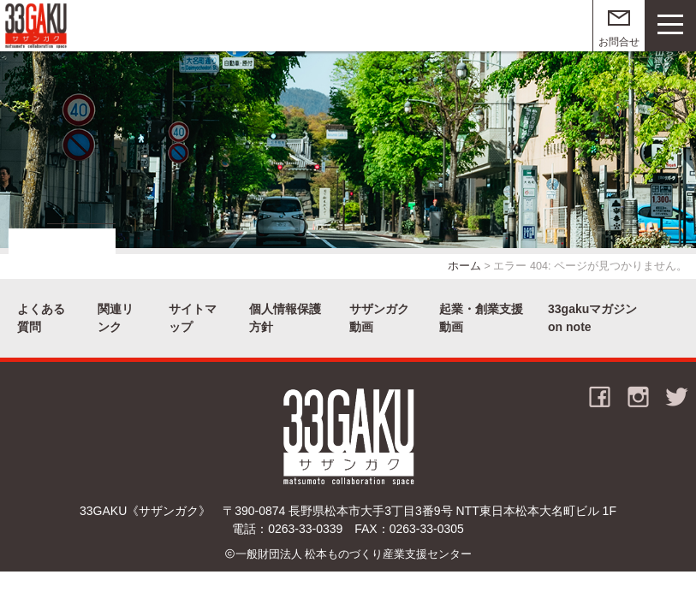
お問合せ (619, 42)
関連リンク (116, 318)
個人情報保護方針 (285, 318)
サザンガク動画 (379, 318)
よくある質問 (41, 318)
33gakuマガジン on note (592, 318)
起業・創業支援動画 (481, 318)
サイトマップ (193, 318)
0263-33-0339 (305, 529)
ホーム (464, 266)
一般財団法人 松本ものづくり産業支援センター (354, 554)
